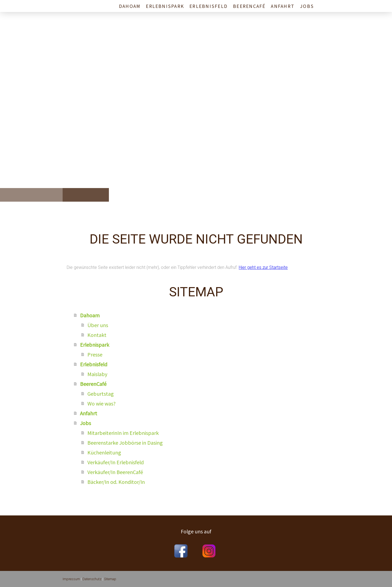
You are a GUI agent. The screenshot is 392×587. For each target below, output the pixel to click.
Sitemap (110, 579)
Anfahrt (283, 6)
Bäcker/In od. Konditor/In (116, 482)
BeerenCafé (249, 6)
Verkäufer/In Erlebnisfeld (116, 462)
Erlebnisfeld (209, 6)
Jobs (307, 6)
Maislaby (97, 374)
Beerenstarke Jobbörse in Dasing (125, 442)
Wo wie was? (102, 403)
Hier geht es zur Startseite (263, 267)
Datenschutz (92, 579)
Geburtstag (101, 394)
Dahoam (130, 6)
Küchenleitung (104, 452)
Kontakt (97, 335)
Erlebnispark (165, 6)
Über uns (98, 325)
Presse (95, 354)
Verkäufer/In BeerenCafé (115, 472)
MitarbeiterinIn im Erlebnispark (123, 433)
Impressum (71, 579)
